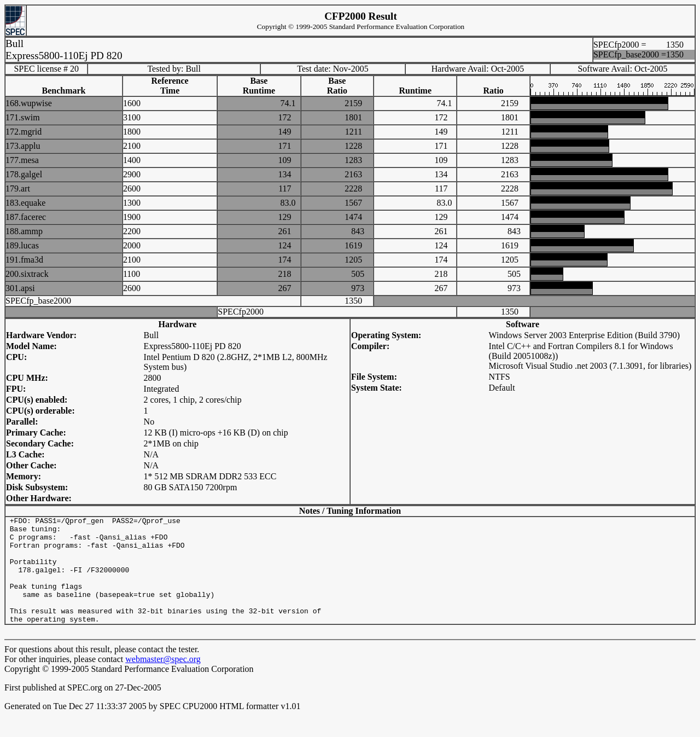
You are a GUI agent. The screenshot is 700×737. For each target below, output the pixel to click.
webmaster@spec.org (163, 680)
